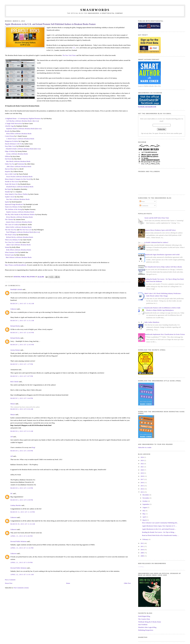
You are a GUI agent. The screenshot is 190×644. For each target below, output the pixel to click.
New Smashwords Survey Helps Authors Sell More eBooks (163, 267)
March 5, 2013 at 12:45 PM (22, 345)
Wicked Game (9, 255)
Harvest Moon (10, 169)
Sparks (7, 202)
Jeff (12, 437)
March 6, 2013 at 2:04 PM (22, 451)
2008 (142, 556)
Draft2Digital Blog (144, 616)
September (146, 504)
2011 (142, 546)
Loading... (141, 567)
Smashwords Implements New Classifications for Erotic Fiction (165, 334)
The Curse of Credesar (12, 225)
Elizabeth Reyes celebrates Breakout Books (20, 187)
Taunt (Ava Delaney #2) (13, 207)
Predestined (21, 164)
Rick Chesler (15, 382)
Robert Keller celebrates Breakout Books (19, 227)
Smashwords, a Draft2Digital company (105, 13)
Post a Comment (10, 580)
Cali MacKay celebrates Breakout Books (19, 121)
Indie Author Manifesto (152, 322)
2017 (142, 479)
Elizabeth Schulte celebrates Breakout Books (20, 149)
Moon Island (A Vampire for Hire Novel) (18, 179)
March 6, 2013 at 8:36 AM (22, 409)
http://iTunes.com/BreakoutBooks (16, 265)
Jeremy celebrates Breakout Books (17, 154)
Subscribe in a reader (145, 447)
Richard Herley (15, 326)
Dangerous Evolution (12, 141)
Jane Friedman (143, 625)
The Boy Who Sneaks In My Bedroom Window (20, 214)
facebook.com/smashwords (147, 107)
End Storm (8, 159)
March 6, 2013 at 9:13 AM (22, 431)
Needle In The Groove (12, 182)
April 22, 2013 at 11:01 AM (22, 574)
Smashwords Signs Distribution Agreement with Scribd (162, 255)
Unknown (14, 309)
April (144, 517)
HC (12, 493)
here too (36, 121)
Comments (144, 206)
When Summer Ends (12, 252)
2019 (142, 473)
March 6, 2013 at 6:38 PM (22, 500)
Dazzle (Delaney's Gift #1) (13, 144)
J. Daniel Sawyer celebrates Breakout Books (20, 139)
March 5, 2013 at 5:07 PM (22, 376)
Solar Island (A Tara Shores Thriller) (16, 194)
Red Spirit (8, 189)
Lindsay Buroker (16, 505)
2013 (142, 492)
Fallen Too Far (10, 164)
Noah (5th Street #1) (11, 184)
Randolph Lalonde (16, 289)
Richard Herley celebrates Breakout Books (20, 237)
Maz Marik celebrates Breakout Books (18, 161)
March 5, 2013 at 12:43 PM (22, 333)
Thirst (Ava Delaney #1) (13, 240)
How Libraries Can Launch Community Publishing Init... (160, 523)
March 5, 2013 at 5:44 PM (22, 398)
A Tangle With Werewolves (14, 123)
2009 (142, 553)
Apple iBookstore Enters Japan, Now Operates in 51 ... (159, 526)
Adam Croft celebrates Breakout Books (18, 245)
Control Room (10, 136)
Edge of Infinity (10, 151)
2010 (142, 550)
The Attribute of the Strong (14, 209)
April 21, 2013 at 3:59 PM (22, 562)
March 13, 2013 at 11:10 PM (23, 512)
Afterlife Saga (9, 126)
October (145, 501)
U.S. (74, 48)
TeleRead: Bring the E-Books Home (150, 622)
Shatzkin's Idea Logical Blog (147, 627)
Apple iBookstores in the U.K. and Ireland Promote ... (159, 529)
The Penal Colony (11, 235)
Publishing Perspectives (146, 630)
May (144, 514)
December (146, 495)
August (145, 507)
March (145, 520)
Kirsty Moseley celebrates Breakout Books (20, 217)
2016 (142, 483)
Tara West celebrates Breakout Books (18, 199)
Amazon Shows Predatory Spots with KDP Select (160, 230)
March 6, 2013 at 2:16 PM (22, 488)
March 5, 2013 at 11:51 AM (22, 320)
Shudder (8, 192)
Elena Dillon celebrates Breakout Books (19, 134)
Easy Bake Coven (11, 146)
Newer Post (9, 583)
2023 (142, 460)
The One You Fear (11, 230)
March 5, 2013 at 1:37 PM (22, 364)
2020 (142, 470)
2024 (142, 457)
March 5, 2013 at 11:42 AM (22, 303)
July (144, 511)
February (146, 539)
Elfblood (8, 156)
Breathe (7, 131)
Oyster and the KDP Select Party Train (157, 218)
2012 (142, 543)
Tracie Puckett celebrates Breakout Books (19, 177)
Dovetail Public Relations (19, 541)
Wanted (7, 247)
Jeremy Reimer (15, 350)
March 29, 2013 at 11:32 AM (23, 524)
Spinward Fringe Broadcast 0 (14, 204)
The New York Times (69, 55)
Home (68, 583)
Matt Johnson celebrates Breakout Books (19, 257)
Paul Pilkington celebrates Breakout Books (20, 232)
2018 (142, 476)
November (146, 498)
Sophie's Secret (10, 197)
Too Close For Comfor (12, 242)
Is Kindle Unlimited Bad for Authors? (156, 242)
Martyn (13, 404)
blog (33, 447)
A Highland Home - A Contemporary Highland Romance (23, 118)
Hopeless (8, 171)
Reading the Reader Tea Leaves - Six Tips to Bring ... (159, 532)
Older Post (127, 583)
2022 (142, 464)
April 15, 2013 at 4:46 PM (22, 536)
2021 (142, 467)
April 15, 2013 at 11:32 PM (22, 548)
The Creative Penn (144, 619)
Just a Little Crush (11, 174)
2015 (142, 486)
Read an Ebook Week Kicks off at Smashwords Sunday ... (160, 535)
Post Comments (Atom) (21, 588)
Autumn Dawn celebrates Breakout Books (19, 222)
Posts (142, 201)
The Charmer (9, 219)
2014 (142, 489)
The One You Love (26, 230)
